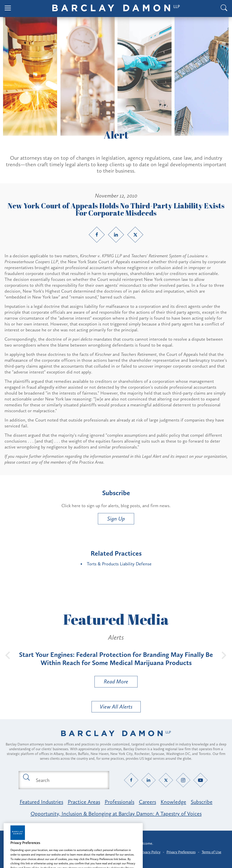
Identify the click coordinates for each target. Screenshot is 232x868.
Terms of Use (211, 852)
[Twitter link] (135, 235)
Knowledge (173, 802)
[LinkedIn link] (116, 235)
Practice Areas (84, 802)
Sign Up (116, 519)
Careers (147, 802)
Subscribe (202, 802)
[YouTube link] (201, 780)
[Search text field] (69, 780)
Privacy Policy (150, 852)
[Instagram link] (183, 780)
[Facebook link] (97, 235)
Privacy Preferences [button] (181, 852)
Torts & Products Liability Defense (119, 564)
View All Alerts (116, 707)
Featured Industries (41, 802)
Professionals (120, 802)
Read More (111, 683)
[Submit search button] (26, 777)
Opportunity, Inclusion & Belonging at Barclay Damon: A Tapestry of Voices (116, 814)
